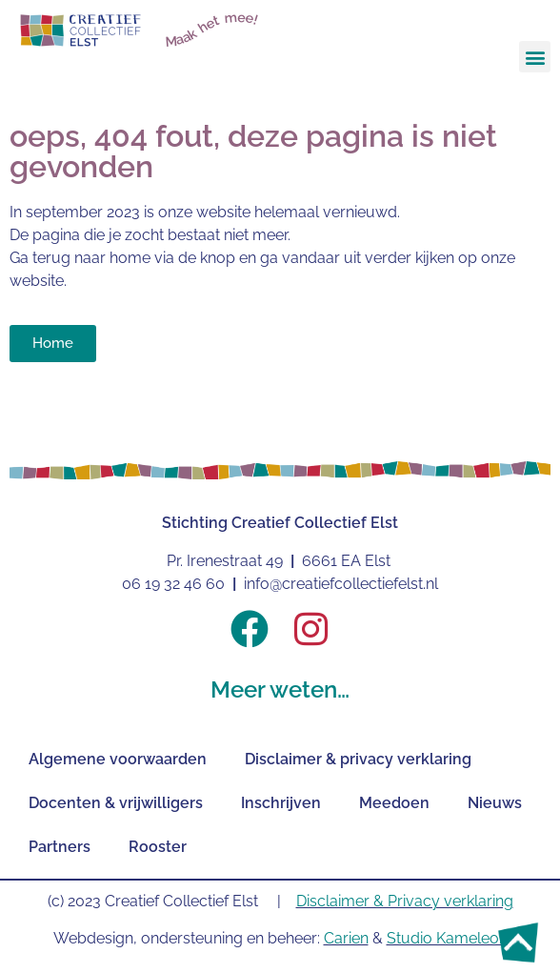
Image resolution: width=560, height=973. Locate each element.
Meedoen (394, 803)
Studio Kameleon (447, 938)
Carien (346, 938)
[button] (535, 57)
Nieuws (495, 803)
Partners (60, 847)
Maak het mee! (212, 29)
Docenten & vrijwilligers (116, 803)
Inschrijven (281, 803)
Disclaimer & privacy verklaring (358, 759)
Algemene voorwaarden (118, 759)
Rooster (158, 847)
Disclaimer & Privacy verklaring (405, 901)
